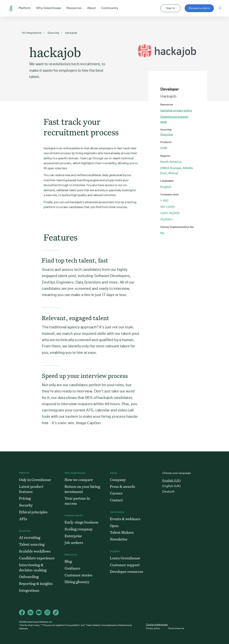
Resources (74, 8)
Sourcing (167, 134)
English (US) (172, 481)
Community (110, 8)
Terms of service (176, 628)
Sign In (170, 8)
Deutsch (168, 491)
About (91, 8)
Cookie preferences (157, 625)
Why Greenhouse (49, 8)
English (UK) (172, 486)
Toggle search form (220, 8)
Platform (25, 8)
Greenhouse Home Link (11, 8)
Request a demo (199, 8)
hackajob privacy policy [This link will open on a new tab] (176, 110)
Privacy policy (153, 628)
